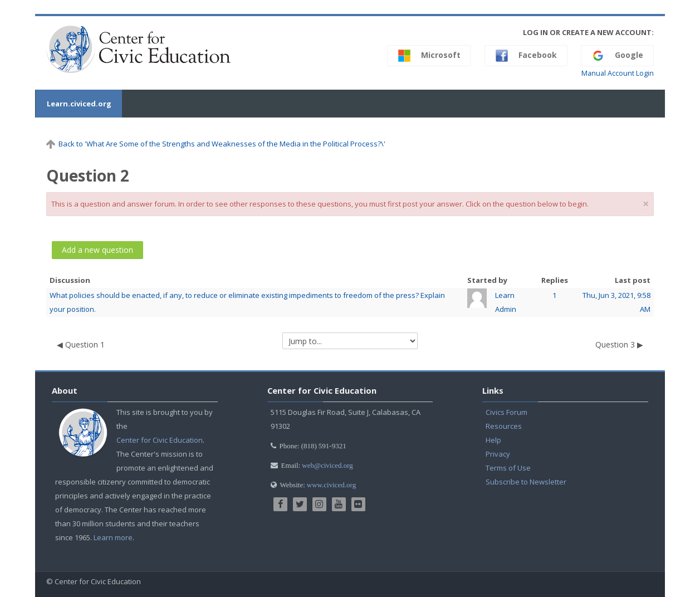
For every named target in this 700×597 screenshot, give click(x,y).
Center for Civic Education (160, 440)
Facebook (526, 56)
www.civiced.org (331, 485)
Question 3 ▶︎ (619, 344)
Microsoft (429, 56)
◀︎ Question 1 (81, 344)
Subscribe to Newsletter (526, 482)
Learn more (113, 537)
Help (493, 440)
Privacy (498, 454)
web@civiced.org (327, 465)
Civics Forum (506, 412)
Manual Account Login (618, 73)
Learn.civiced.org (79, 104)
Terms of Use (508, 468)
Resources (504, 426)
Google (617, 56)
